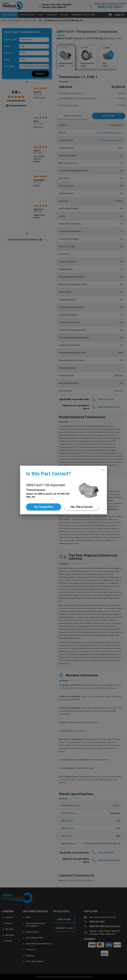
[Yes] (81, 507)
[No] (44, 507)
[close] (103, 470)
